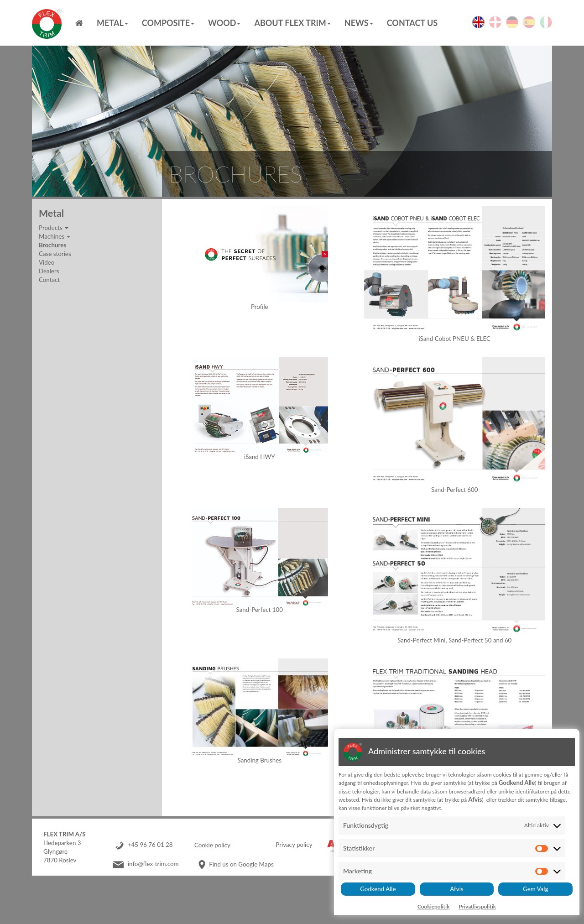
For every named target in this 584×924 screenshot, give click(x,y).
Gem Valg (535, 889)
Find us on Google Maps (241, 864)
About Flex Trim (292, 23)
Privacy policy (294, 845)
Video (47, 262)
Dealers (49, 271)
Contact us (412, 23)
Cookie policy (212, 845)
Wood (224, 23)
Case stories (55, 254)
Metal (112, 23)
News (359, 23)
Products (54, 228)
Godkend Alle (378, 889)
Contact (49, 280)
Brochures (52, 245)
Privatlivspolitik (477, 906)
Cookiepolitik (434, 906)
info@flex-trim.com (153, 864)
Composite (168, 23)
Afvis (456, 889)
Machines (55, 236)
